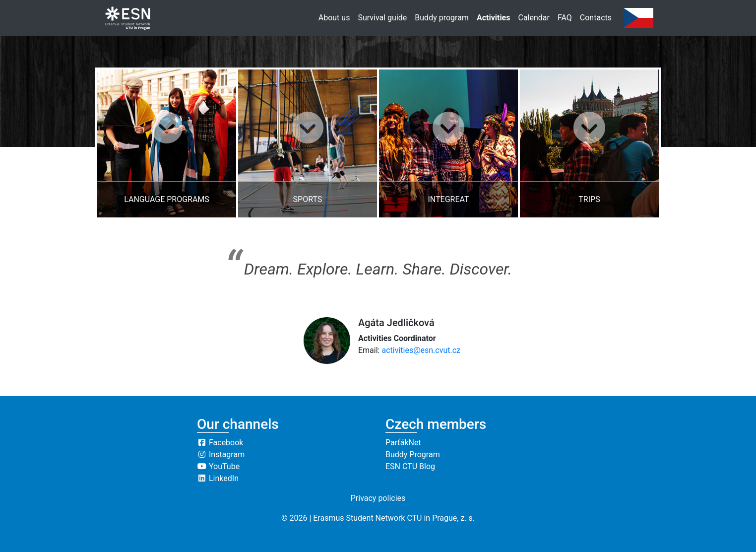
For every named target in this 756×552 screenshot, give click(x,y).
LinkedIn (218, 478)
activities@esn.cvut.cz (421, 350)
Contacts (596, 18)
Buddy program (442, 18)
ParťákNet (403, 443)
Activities (494, 18)
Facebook (220, 443)
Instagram (221, 454)
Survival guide (382, 18)
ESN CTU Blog (410, 466)
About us (334, 18)
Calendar (534, 18)
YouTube (218, 466)
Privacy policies (378, 498)
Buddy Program (413, 454)
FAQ (565, 18)
